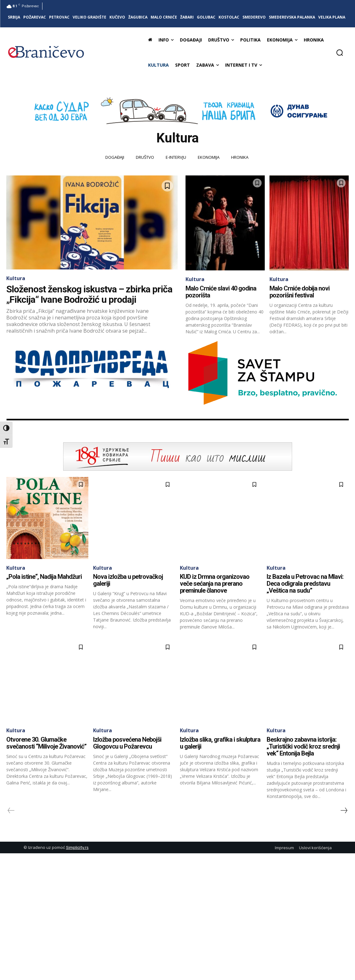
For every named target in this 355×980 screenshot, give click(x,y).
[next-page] (344, 811)
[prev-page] (11, 811)
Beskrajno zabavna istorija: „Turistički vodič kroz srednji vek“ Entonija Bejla (303, 746)
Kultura (16, 278)
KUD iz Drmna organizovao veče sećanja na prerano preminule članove (215, 584)
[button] (340, 53)
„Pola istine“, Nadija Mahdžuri (44, 577)
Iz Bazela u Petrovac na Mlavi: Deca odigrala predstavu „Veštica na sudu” (305, 584)
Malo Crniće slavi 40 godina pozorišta (221, 292)
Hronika (240, 158)
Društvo (145, 158)
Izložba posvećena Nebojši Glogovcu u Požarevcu (127, 743)
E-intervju (176, 158)
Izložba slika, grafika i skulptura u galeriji (220, 743)
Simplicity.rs (77, 847)
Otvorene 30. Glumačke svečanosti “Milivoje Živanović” (46, 743)
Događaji (115, 158)
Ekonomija (209, 158)
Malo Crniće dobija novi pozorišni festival (300, 292)
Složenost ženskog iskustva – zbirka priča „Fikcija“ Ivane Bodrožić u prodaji (89, 294)
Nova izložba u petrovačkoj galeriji (128, 580)
